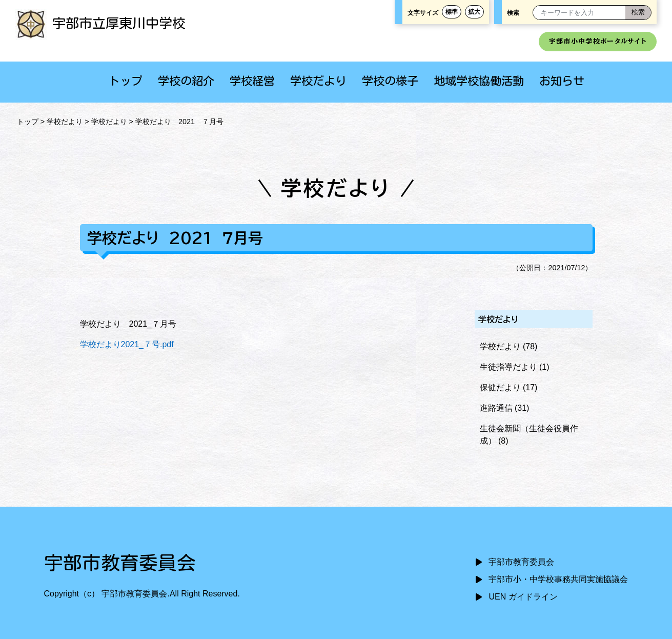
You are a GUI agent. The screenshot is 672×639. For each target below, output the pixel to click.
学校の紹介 (186, 81)
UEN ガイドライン (523, 597)
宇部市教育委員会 (521, 562)
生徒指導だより (508, 367)
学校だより (318, 81)
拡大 (474, 12)
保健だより (500, 387)
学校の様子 (390, 81)
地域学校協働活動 (479, 81)
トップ (126, 81)
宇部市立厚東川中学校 (100, 23)
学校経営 (252, 81)
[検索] (638, 13)
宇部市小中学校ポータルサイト (598, 41)
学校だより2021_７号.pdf (127, 344)
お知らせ (562, 81)
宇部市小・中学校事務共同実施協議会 (558, 579)
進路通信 (496, 408)
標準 (452, 12)
